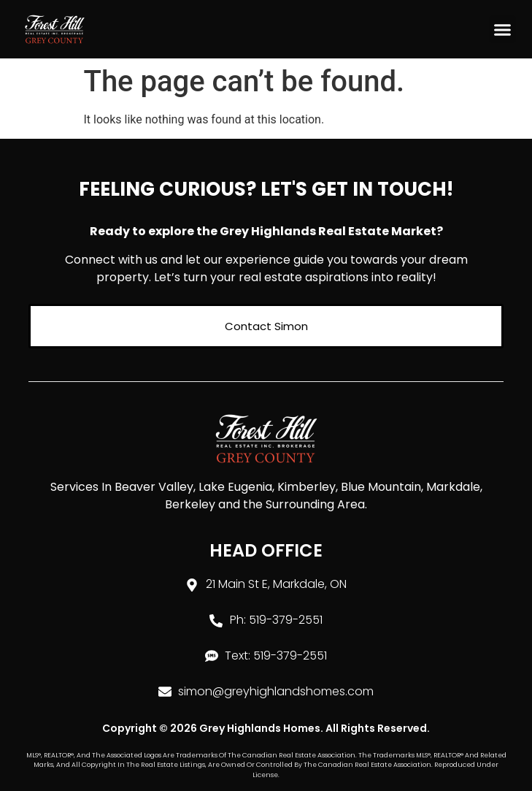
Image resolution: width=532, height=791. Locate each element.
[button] (503, 29)
